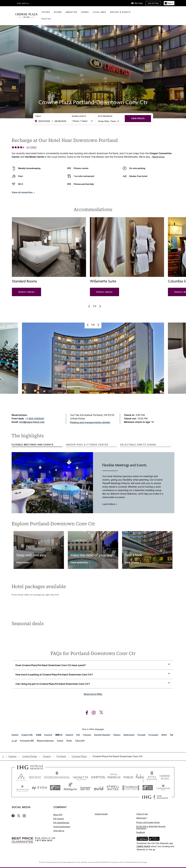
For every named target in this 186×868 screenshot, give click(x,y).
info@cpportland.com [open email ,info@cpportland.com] (32, 422)
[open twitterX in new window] (100, 713)
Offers (46, 12)
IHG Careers (59, 819)
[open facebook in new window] (86, 713)
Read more (158, 157)
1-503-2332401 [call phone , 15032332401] (35, 419)
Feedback (141, 832)
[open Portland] (61, 756)
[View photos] (132, 563)
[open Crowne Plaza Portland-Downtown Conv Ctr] (117, 756)
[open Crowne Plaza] (79, 756)
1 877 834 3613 (44, 840)
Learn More (109, 504)
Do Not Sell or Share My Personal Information (151, 827)
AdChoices (142, 818)
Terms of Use (142, 814)
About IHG (58, 815)
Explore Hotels (101, 814)
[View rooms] (23, 563)
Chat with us (23, 3)
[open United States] (30, 756)
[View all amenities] (23, 193)
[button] (26, 292)
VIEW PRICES (138, 118)
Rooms (58, 12)
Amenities (72, 12)
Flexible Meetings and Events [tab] (33, 445)
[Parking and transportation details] (90, 423)
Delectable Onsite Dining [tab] (138, 445)
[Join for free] (153, 3)
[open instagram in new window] (92, 713)
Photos (46, 19)
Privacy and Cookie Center (148, 822)
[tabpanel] (93, 483)
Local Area (99, 12)
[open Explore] (13, 756)
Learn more (143, 846)
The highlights (28, 436)
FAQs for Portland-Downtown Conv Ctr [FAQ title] (93, 653)
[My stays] (137, 3)
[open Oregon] (47, 756)
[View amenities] (80, 563)
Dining (85, 12)
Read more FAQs (93, 694)
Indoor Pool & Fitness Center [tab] (87, 445)
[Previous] (90, 306)
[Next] (100, 306)
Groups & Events (120, 12)
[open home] (4, 757)
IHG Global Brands (61, 823)
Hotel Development (62, 827)
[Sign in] (169, 3)
